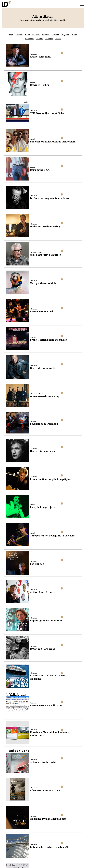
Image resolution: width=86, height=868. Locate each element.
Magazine (65, 35)
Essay (27, 35)
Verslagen (49, 39)
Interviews (36, 35)
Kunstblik (46, 35)
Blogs (11, 35)
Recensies (29, 39)
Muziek (74, 35)
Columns (19, 35)
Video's (58, 39)
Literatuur (56, 35)
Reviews (39, 39)
